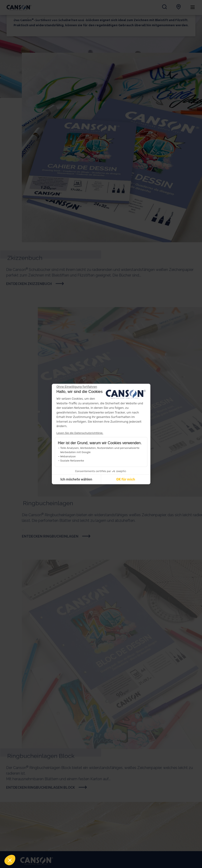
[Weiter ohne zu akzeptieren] (77, 387)
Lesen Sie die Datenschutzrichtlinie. (80, 433)
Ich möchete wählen (76, 479)
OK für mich (126, 479)
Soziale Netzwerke (72, 461)
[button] (10, 860)
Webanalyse (68, 456)
